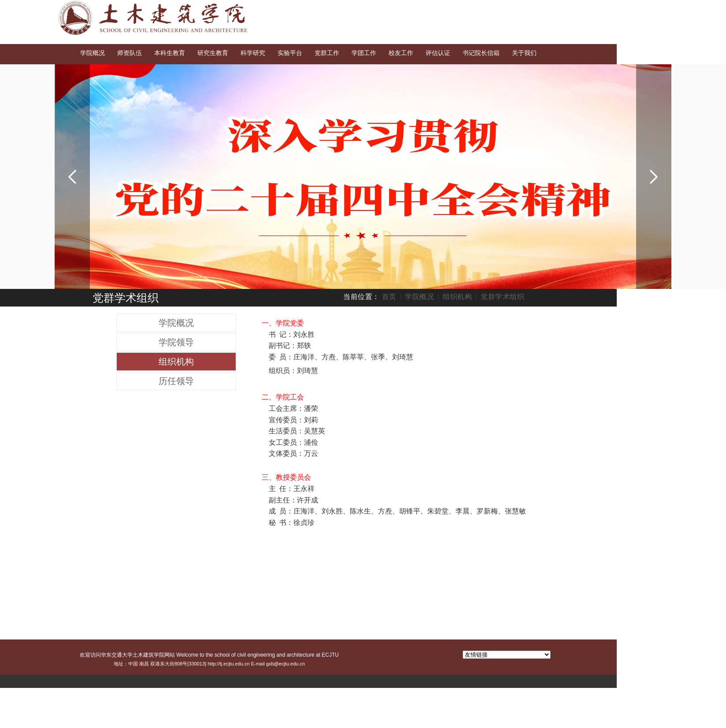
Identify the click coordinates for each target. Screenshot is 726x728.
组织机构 (457, 297)
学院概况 (419, 297)
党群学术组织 (502, 297)
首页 (389, 297)
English (622, 8)
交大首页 (591, 8)
